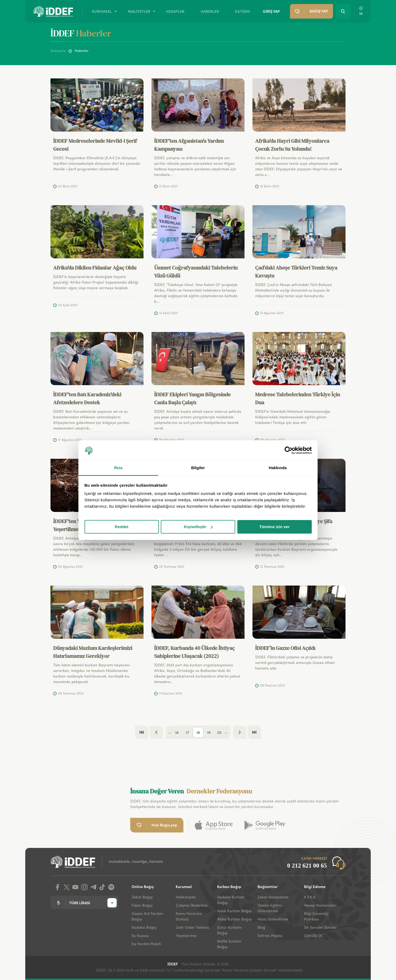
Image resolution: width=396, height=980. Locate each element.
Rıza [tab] (118, 468)
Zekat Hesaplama (273, 897)
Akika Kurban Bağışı (234, 919)
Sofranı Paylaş (270, 936)
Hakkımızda (186, 897)
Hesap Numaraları (320, 906)
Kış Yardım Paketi (146, 944)
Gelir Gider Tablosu (192, 928)
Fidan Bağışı (142, 906)
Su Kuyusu (140, 936)
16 (177, 732)
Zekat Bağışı (142, 897)
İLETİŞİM (242, 11)
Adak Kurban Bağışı (234, 911)
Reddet (122, 527)
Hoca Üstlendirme (273, 919)
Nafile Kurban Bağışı (229, 944)
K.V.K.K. (310, 897)
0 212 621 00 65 (307, 866)
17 (188, 732)
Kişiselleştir (198, 527)
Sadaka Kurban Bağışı (231, 900)
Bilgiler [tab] (198, 468)
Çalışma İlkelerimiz (192, 906)
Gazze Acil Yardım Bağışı (147, 917)
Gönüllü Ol (313, 936)
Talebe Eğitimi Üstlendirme (270, 908)
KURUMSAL (102, 11)
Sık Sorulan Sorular (321, 928)
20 (219, 732)
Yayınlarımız (186, 936)
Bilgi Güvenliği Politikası (316, 917)
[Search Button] (343, 11)
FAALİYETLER (139, 11)
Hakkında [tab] (278, 468)
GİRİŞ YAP (271, 11)
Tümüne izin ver (274, 527)
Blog (261, 928)
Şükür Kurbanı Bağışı (229, 930)
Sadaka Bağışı (144, 928)
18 (198, 732)
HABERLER (210, 11)
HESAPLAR (175, 11)
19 (209, 732)
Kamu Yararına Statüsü (189, 917)
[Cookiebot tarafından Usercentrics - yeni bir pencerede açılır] (288, 450)
